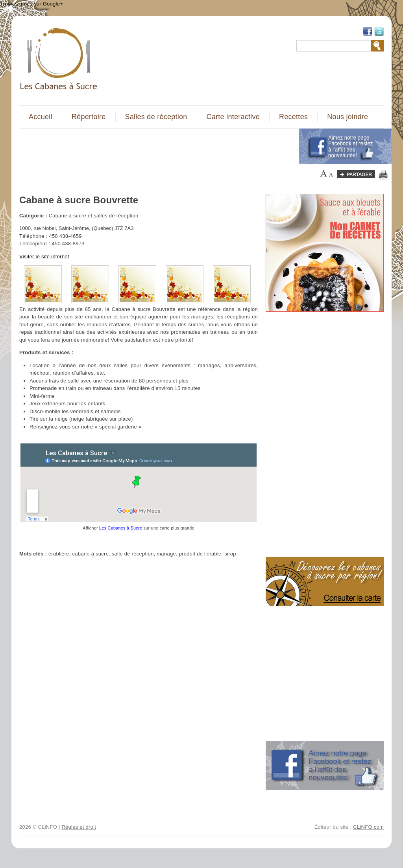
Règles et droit (79, 827)
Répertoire (89, 117)
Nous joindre (348, 117)
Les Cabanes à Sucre (121, 528)
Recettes (293, 117)
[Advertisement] (155, 146)
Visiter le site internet (44, 257)
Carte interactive (233, 117)
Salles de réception (156, 117)
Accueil (41, 117)
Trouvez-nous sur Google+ (31, 4)
